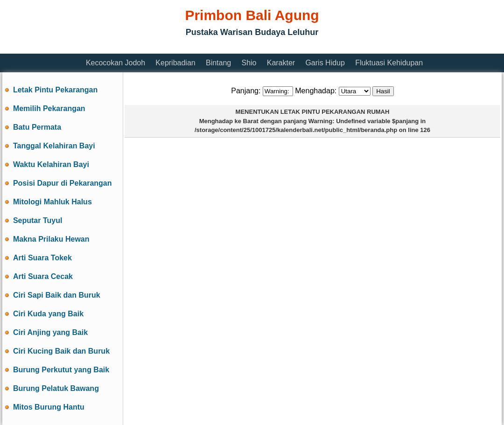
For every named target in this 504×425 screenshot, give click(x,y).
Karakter (281, 63)
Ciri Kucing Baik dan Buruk (61, 351)
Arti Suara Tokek (42, 258)
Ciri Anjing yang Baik (50, 332)
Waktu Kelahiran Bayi (51, 164)
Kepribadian (175, 63)
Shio (249, 63)
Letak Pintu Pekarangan (55, 90)
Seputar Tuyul (38, 220)
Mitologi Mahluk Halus (52, 202)
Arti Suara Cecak (43, 276)
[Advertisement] (172, 48)
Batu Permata (37, 127)
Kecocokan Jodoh (115, 63)
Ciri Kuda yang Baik (48, 314)
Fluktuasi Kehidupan (389, 63)
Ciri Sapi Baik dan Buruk (57, 295)
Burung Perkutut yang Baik (61, 370)
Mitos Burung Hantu (49, 407)
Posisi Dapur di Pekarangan (63, 183)
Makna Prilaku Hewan (51, 239)
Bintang (218, 63)
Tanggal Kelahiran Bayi (54, 146)
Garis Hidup (325, 63)
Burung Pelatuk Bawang (56, 388)
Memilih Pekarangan (49, 108)
